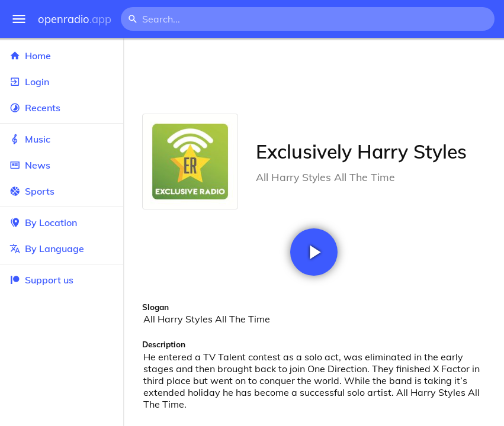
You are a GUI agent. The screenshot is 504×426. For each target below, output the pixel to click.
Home (62, 56)
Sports (62, 191)
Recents (62, 108)
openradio (75, 19)
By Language (62, 248)
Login (62, 82)
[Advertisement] (314, 76)
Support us (41, 280)
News (62, 165)
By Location (62, 222)
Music (62, 139)
